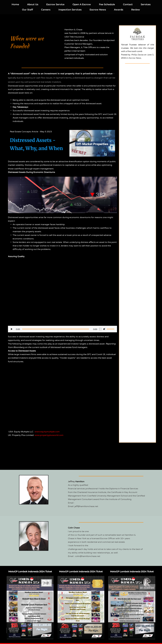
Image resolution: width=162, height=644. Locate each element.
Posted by (126, 55)
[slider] (56, 329)
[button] (62, 298)
